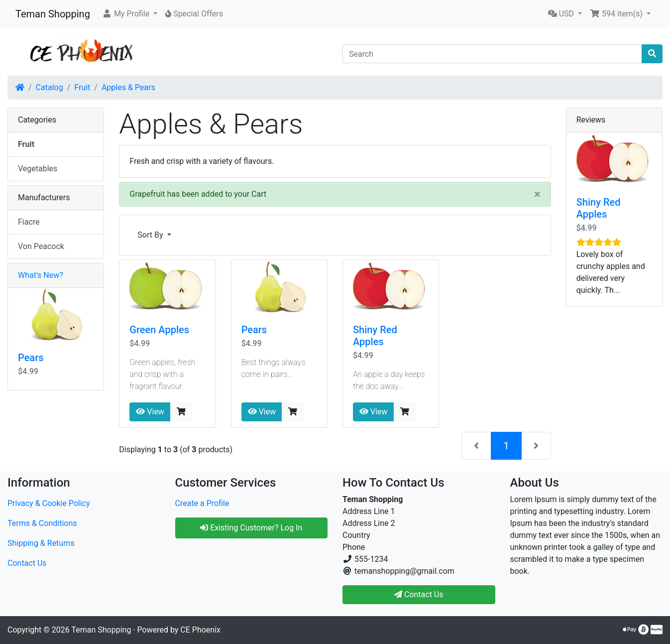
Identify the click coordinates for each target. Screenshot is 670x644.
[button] (130, 14)
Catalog (50, 87)
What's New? (41, 275)
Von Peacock (41, 246)
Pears (254, 330)
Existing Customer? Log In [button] (251, 528)
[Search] (492, 54)
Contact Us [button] (419, 594)
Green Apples (159, 330)
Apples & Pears (128, 87)
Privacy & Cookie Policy (49, 503)
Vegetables (38, 169)
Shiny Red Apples (375, 336)
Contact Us (27, 563)
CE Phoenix (200, 630)
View (150, 412)
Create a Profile (202, 503)
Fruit (82, 87)
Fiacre (29, 222)
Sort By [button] (151, 235)
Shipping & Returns (41, 543)
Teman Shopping (53, 14)
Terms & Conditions (42, 523)
